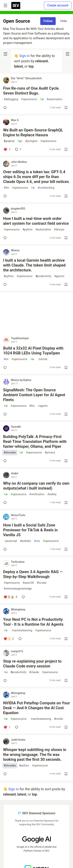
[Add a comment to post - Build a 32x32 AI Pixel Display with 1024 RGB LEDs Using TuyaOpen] (6, 368)
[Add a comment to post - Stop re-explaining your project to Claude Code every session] (6, 681)
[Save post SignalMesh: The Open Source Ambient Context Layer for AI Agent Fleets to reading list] (66, 414)
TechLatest (18, 562)
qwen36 (28, 583)
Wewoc (15, 250)
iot (6, 359)
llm (6, 188)
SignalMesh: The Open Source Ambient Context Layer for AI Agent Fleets (34, 395)
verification (37, 494)
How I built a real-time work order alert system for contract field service (36, 221)
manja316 (17, 651)
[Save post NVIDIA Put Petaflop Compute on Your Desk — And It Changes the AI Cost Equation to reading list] (66, 727)
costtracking (46, 188)
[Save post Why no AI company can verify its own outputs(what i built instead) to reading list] (66, 503)
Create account (58, 5)
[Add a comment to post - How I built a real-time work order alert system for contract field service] (6, 238)
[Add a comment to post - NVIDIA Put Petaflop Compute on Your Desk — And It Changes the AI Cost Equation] (7, 727)
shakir (15, 473)
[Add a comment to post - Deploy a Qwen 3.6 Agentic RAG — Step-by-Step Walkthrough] (10, 597)
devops (59, 230)
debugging (11, 99)
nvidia (58, 719)
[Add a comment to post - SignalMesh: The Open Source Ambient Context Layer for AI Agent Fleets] (6, 414)
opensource (29, 99)
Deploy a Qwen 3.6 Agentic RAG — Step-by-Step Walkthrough (33, 574)
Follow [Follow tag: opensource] (48, 21)
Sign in (24, 56)
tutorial (42, 359)
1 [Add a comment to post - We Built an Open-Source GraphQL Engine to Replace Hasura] (18, 149)
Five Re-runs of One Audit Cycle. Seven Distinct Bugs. (31, 91)
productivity (43, 276)
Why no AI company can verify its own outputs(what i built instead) (36, 486)
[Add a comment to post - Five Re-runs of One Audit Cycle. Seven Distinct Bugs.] (6, 108)
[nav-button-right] (68, 54)
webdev (26, 541)
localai (42, 583)
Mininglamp (18, 609)
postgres (31, 141)
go (20, 141)
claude (34, 672)
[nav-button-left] (5, 54)
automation (55, 99)
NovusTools (18, 515)
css (37, 541)
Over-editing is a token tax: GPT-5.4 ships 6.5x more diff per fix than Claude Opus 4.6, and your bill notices (36, 177)
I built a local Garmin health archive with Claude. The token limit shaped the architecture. (34, 265)
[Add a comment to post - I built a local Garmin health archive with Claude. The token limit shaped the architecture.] (6, 285)
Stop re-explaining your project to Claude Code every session (32, 664)
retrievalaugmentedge (18, 589)
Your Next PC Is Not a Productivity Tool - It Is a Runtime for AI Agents (33, 622)
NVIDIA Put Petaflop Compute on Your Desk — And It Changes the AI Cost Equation (36, 708)
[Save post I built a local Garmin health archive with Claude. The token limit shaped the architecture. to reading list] (66, 285)
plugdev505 (18, 209)
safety (52, 494)
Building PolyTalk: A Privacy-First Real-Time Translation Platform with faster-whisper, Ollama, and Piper (35, 442)
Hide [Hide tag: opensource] (64, 21)
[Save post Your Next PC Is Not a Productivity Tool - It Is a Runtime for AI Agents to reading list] (66, 639)
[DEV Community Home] (16, 5)
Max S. (15, 120)
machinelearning (21, 630)
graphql (9, 141)
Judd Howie (18, 740)
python (28, 230)
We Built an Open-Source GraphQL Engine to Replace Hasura (33, 132)
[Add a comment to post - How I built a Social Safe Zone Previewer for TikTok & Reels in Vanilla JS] (6, 549)
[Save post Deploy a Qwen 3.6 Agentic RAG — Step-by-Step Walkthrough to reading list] (66, 597)
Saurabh (16, 427)
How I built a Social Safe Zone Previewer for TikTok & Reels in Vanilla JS (30, 530)
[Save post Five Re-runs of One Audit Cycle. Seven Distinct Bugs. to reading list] (66, 108)
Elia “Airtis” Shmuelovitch (26, 78)
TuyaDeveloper (20, 338)
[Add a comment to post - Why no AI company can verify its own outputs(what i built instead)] (6, 503)
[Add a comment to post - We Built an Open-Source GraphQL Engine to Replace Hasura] (7, 149)
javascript (10, 541)
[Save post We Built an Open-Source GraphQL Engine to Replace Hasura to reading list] (66, 149)
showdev (10, 453)
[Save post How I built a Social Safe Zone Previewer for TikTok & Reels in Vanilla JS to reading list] (66, 549)
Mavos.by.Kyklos (21, 380)
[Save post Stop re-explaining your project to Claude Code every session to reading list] (66, 681)
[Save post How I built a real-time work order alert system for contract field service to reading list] (66, 238)
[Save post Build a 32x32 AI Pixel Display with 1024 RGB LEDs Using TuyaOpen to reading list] (66, 368)
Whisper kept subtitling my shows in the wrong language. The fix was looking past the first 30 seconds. (35, 755)
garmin (59, 276)
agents (43, 406)
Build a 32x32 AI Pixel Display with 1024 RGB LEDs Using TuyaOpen (33, 351)
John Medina (19, 162)
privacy (50, 453)
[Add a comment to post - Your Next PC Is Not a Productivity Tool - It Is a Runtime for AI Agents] (9, 639)
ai (42, 99)
